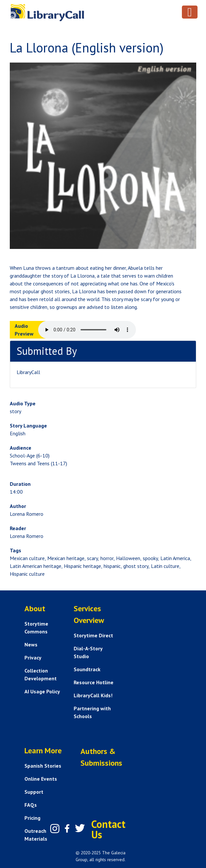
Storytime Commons (36, 628)
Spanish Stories (43, 766)
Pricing (32, 818)
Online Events (41, 779)
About (35, 608)
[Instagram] (55, 829)
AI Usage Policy (42, 691)
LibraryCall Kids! (93, 695)
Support (34, 792)
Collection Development (41, 674)
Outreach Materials (36, 835)
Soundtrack (87, 669)
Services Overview (89, 614)
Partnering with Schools (92, 712)
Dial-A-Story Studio (88, 652)
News (31, 644)
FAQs (31, 805)
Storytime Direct (93, 635)
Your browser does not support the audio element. (87, 330)
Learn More (43, 751)
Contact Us (108, 829)
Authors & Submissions (101, 757)
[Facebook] (67, 829)
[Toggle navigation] (190, 12)
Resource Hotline (94, 682)
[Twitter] (80, 828)
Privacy (33, 658)
